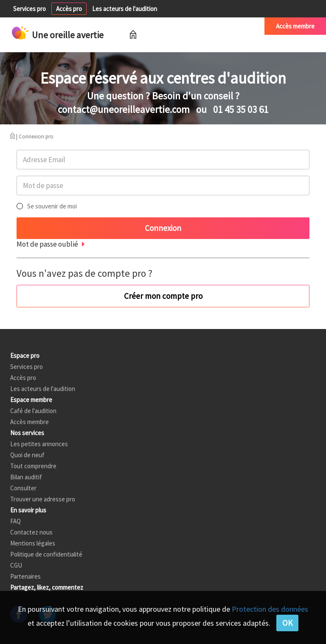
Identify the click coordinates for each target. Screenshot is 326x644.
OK (287, 623)
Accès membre (295, 26)
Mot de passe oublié (47, 244)
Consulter (23, 488)
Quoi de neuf (27, 455)
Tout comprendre (33, 466)
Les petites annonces (39, 444)
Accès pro (69, 9)
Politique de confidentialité (46, 554)
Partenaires (25, 576)
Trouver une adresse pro (43, 499)
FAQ (15, 521)
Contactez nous (31, 532)
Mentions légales (33, 543)
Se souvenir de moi (52, 206)
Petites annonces (172, 26)
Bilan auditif (26, 477)
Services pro (30, 9)
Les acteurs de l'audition (125, 9)
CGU (16, 565)
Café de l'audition (230, 26)
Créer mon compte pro (163, 296)
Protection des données (270, 609)
